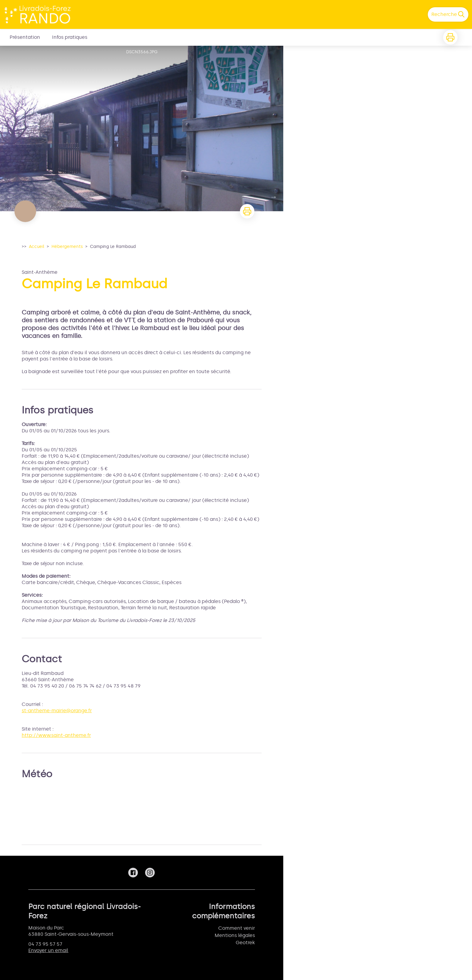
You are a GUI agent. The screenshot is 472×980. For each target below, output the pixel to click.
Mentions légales (235, 935)
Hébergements (67, 247)
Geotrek (245, 943)
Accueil (37, 247)
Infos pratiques (70, 37)
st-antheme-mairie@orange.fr (57, 711)
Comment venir (237, 928)
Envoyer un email (48, 950)
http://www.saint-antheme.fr (56, 735)
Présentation (25, 37)
